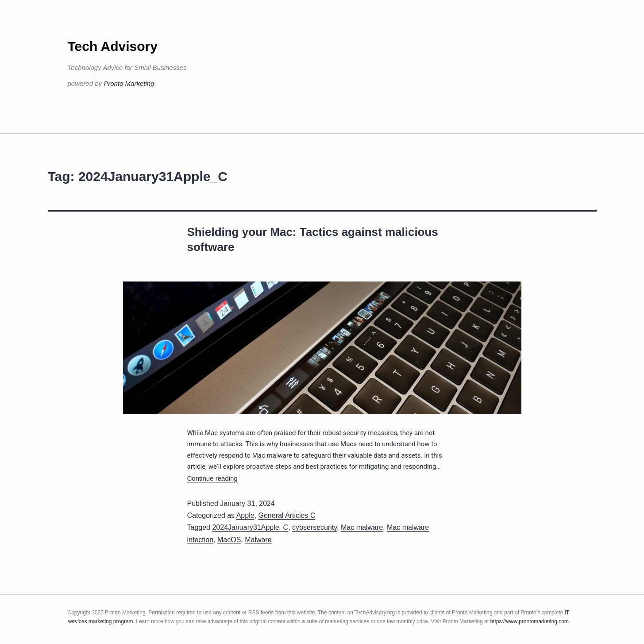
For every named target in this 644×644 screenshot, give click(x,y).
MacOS (229, 540)
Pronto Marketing (129, 83)
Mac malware (362, 527)
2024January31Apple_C (250, 527)
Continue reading (212, 478)
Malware (258, 540)
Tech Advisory (113, 46)
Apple (245, 515)
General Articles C (287, 515)
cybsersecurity (314, 527)
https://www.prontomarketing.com (529, 621)
